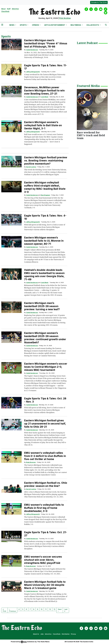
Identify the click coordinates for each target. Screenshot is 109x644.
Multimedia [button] (76, 25)
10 (42, 609)
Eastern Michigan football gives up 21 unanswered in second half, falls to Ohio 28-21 (45, 424)
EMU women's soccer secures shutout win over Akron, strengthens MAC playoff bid (43, 560)
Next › (60, 610)
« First (4, 610)
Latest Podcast (87, 43)
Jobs (42, 634)
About (3, 9)
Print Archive (65, 18)
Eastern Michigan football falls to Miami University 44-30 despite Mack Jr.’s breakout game (45, 585)
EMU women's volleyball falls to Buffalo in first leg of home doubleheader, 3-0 (44, 508)
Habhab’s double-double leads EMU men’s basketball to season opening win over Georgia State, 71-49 (44, 275)
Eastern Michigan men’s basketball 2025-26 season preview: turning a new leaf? (42, 306)
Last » (66, 610)
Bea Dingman (46, 195)
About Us (36, 634)
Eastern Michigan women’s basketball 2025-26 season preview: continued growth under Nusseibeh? (45, 338)
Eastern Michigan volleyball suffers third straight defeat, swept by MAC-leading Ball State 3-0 (45, 187)
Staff (9, 9)
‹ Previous (12, 610)
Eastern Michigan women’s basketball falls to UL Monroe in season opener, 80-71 (44, 241)
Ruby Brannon (31, 462)
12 (50, 609)
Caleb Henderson (32, 50)
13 (54, 609)
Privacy (73, 634)
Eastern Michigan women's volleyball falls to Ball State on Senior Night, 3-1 (43, 125)
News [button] (12, 25)
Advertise (15, 9)
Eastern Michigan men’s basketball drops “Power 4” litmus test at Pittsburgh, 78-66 (46, 43)
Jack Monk (45, 97)
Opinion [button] (36, 25)
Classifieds (5, 11)
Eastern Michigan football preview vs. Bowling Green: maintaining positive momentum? (46, 161)
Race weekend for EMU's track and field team (91, 135)
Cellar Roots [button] (93, 25)
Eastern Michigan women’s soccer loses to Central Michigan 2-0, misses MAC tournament (46, 367)
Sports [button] (23, 25)
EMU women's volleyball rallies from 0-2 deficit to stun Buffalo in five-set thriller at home (45, 456)
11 (46, 609)
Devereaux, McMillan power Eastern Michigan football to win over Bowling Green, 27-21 (44, 90)
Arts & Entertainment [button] (55, 25)
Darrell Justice (31, 167)
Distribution (66, 634)
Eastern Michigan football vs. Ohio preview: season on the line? (46, 484)
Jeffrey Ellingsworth (33, 72)
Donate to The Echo (99, 2)
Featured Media (88, 86)
